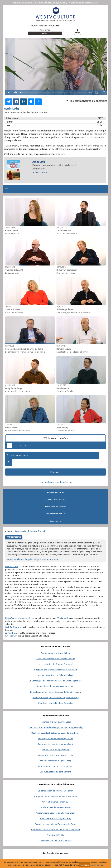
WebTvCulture (78, 2)
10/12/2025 (10, 267)
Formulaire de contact (55, 507)
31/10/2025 (61, 385)
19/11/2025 (61, 306)
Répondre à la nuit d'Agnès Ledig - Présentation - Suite (33, 559)
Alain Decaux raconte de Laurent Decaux (55, 659)
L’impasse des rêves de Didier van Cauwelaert (56, 670)
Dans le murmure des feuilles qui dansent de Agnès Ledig (40, 2)
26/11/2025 (10, 306)
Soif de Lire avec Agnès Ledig (56, 750)
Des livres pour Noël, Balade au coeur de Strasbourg (55, 733)
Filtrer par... (56, 472)
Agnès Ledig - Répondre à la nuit (30, 531)
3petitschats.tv (12, 633)
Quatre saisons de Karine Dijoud (55, 653)
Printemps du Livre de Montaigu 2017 (55, 766)
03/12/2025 (61, 267)
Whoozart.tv (11, 636)
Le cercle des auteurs (55, 492)
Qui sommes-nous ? (55, 514)
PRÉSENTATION (14, 537)
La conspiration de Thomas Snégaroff (56, 664)
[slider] (53, 92)
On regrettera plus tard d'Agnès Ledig (55, 755)
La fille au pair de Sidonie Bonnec (55, 807)
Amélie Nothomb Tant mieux (55, 802)
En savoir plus (97, 865)
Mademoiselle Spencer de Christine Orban (56, 813)
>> (31, 446)
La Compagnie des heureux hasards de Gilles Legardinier (55, 681)
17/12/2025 (61, 227)
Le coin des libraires (56, 499)
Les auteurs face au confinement (55, 772)
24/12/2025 (10, 227)
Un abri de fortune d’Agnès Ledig (56, 761)
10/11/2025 (61, 346)
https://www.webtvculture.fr (18, 618)
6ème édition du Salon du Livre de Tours (55, 686)
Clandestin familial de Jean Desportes (56, 703)
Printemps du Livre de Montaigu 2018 (55, 744)
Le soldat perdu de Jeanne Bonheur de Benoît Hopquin (55, 692)
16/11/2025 (10, 346)
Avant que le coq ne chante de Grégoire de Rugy (56, 697)
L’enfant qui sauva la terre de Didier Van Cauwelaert (56, 830)
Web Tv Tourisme (13, 627)
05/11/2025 (10, 385)
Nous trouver (55, 521)
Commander (42, 172)
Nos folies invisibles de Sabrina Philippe (56, 675)
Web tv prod (62, 618)
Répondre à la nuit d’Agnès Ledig (55, 722)
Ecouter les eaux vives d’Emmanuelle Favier (56, 824)
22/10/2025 (10, 425)
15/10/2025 (61, 425)
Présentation (91, 2)
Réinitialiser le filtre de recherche (56, 482)
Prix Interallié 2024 (55, 835)
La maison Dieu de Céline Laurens (55, 841)
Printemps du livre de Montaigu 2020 (55, 739)
